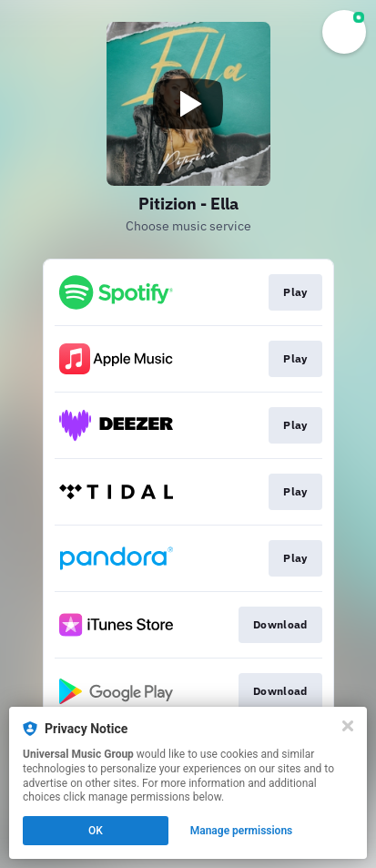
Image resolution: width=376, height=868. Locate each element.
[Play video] (188, 104)
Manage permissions (242, 831)
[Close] (348, 726)
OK (96, 831)
